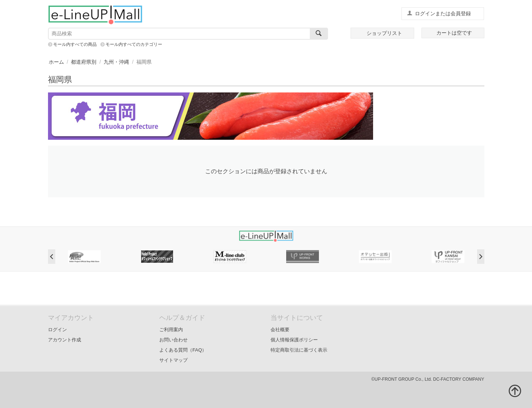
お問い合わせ (173, 340)
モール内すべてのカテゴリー (134, 44)
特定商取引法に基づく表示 (299, 350)
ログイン (57, 330)
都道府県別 (84, 62)
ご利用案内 (171, 330)
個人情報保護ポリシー (294, 340)
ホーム (56, 62)
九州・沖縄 (116, 62)
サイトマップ (173, 360)
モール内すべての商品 (75, 44)
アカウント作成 (65, 340)
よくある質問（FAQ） (183, 350)
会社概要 (280, 330)
